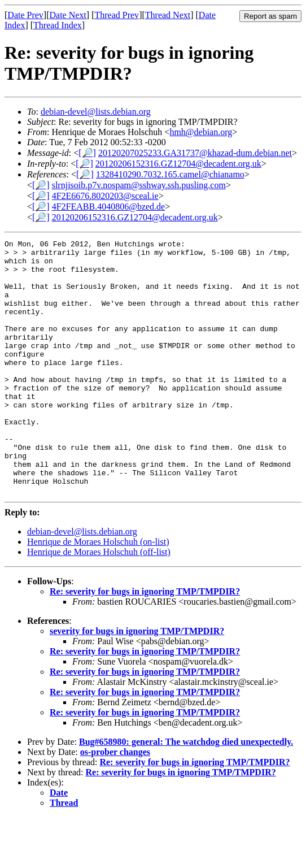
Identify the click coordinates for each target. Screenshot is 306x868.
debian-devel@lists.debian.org (96, 112)
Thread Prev (117, 15)
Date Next (68, 15)
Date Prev (25, 15)
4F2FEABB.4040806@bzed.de (109, 207)
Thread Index (58, 25)
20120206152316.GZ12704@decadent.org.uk (178, 164)
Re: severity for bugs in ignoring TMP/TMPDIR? (145, 642)
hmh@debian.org (201, 132)
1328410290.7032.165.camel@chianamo (170, 174)
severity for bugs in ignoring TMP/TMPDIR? (137, 682)
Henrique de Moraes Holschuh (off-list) (99, 603)
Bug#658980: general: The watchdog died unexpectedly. (186, 793)
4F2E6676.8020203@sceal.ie (105, 196)
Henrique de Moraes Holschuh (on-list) (98, 593)
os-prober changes (115, 803)
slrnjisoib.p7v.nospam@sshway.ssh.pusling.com (139, 185)
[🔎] (87, 153)
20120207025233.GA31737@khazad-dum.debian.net (195, 153)
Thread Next (168, 15)
